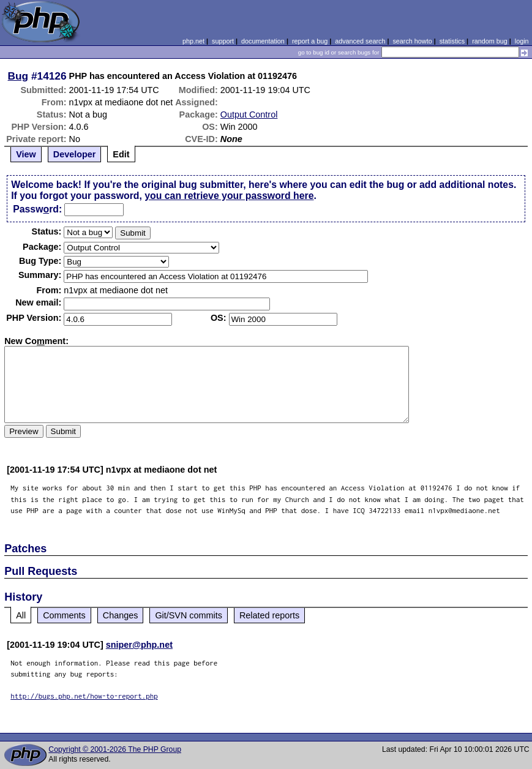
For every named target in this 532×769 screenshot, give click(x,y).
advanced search (360, 41)
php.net (193, 41)
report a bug (310, 41)
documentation (263, 41)
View (26, 154)
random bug (490, 41)
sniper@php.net (139, 645)
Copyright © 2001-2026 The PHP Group (115, 749)
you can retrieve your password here (229, 196)
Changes (121, 615)
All (21, 615)
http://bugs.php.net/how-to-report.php (84, 696)
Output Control (249, 114)
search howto (412, 41)
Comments (64, 615)
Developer (75, 154)
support (223, 41)
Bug (18, 76)
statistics (452, 41)
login (522, 41)
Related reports (269, 615)
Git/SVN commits (189, 615)
